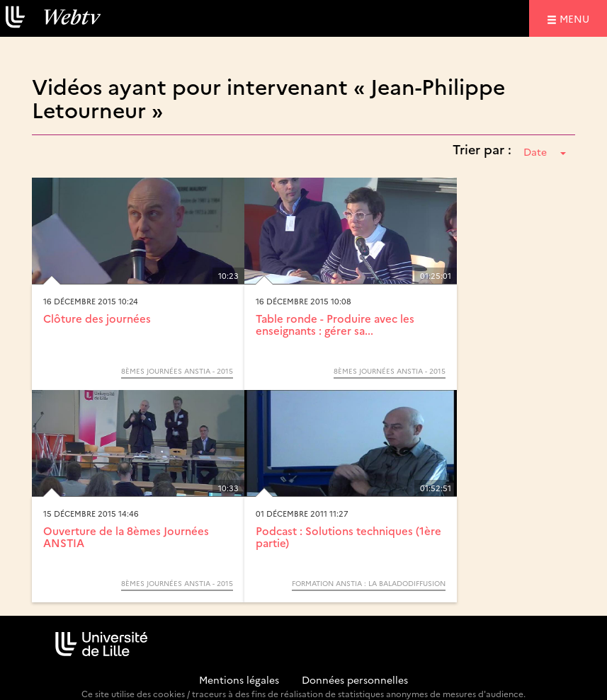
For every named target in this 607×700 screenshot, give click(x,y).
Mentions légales (239, 679)
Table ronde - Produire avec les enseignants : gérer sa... (335, 324)
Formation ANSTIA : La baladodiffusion (369, 583)
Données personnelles (355, 679)
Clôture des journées (97, 318)
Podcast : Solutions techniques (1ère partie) (348, 537)
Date (545, 151)
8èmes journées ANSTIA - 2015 (177, 371)
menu (577, 18)
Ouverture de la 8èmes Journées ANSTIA (126, 537)
